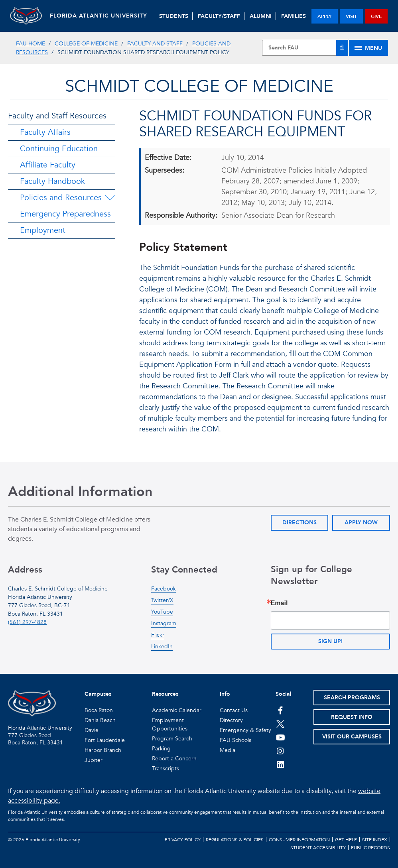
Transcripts (166, 769)
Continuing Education (59, 149)
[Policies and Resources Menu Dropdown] (110, 198)
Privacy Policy (183, 840)
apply (325, 16)
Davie (92, 730)
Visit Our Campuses (352, 737)
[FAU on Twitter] (281, 724)
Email (279, 603)
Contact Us (234, 710)
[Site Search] (305, 48)
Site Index (375, 840)
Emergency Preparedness (65, 214)
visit (351, 16)
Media (228, 750)
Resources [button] (165, 694)
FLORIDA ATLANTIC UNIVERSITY (99, 16)
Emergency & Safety (245, 730)
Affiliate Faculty (48, 165)
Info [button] (225, 694)
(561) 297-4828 (27, 622)
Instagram (164, 623)
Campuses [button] (98, 694)
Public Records (370, 848)
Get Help (346, 840)
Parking (161, 749)
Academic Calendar (177, 710)
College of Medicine (86, 44)
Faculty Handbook (52, 181)
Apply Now (361, 523)
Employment (43, 230)
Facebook (164, 589)
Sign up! (330, 641)
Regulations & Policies (235, 840)
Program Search (172, 739)
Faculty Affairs (45, 132)
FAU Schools (235, 740)
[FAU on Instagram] (281, 751)
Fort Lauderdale (105, 740)
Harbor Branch (103, 750)
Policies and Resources (61, 198)
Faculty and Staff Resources (57, 116)
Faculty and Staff (155, 44)
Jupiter (94, 760)
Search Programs (352, 698)
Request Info (352, 717)
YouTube (162, 612)
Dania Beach (100, 720)
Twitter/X (162, 600)
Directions (299, 523)
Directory (231, 720)
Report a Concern (174, 759)
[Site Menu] (369, 48)
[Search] (342, 48)
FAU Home (31, 44)
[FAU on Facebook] (281, 710)
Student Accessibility (318, 848)
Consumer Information (299, 840)
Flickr (158, 635)
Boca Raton (99, 710)
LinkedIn (162, 647)
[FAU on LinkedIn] (281, 764)
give (376, 16)
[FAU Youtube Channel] (281, 737)
